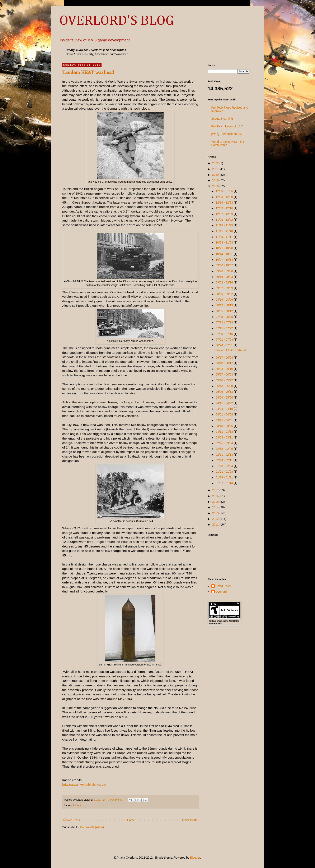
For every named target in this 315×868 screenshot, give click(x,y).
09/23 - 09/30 (225, 271)
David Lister (223, 586)
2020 (216, 175)
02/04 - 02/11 (225, 460)
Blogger (195, 858)
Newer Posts (72, 820)
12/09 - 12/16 (225, 208)
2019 (216, 180)
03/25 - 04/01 (225, 420)
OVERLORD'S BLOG (117, 21)
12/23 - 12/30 (225, 197)
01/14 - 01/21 (225, 477)
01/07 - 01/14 (225, 483)
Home (131, 820)
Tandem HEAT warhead (88, 72)
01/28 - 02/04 (225, 466)
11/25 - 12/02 (225, 220)
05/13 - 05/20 (225, 386)
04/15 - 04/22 (225, 403)
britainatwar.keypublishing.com (84, 784)
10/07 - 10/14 (225, 260)
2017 (216, 490)
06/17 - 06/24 (225, 358)
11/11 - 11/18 (225, 231)
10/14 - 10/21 (225, 254)
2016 (216, 496)
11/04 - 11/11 (225, 237)
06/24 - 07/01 (225, 345)
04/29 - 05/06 (225, 397)
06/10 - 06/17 (225, 363)
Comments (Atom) (92, 827)
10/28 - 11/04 (225, 242)
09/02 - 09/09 (225, 288)
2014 (216, 507)
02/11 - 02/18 (225, 455)
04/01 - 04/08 (225, 414)
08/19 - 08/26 (225, 300)
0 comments (115, 800)
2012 (216, 519)
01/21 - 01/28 (225, 472)
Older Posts (190, 820)
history (77, 805)
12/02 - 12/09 (225, 214)
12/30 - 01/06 (225, 191)
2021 (216, 169)
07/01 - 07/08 (225, 340)
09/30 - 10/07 (225, 265)
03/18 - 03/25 (225, 426)
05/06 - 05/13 (225, 392)
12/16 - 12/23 (225, 203)
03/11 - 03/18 (225, 432)
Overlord (221, 592)
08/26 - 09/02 (225, 294)
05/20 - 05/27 (225, 380)
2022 (216, 163)
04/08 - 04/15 (225, 409)
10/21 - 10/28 (225, 248)
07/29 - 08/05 (225, 317)
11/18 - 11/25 (225, 225)
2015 (216, 502)
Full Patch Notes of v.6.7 (227, 126)
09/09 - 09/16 (225, 282)
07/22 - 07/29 (225, 322)
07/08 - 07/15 (225, 334)
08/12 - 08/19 (225, 305)
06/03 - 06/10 (225, 369)
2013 (216, 513)
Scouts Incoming (222, 119)
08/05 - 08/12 (225, 311)
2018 (216, 186)
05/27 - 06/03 (225, 374)
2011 (216, 524)
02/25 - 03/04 (225, 443)
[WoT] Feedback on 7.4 (227, 134)
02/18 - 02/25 (225, 449)
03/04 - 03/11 (225, 437)
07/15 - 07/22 (225, 328)
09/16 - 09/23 (225, 277)
